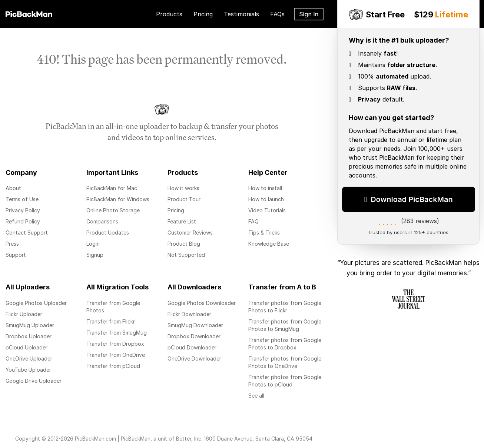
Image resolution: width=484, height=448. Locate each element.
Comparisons (102, 221)
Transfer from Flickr (111, 321)
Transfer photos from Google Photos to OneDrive (285, 362)
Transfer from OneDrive (116, 355)
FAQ (253, 221)
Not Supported (186, 255)
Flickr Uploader (24, 314)
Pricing (176, 210)
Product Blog (184, 244)
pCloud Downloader (192, 347)
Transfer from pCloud (113, 366)
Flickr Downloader (189, 314)
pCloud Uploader (26, 347)
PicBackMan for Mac (112, 188)
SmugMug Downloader (195, 325)
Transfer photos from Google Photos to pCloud (285, 381)
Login (93, 244)
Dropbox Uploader (29, 336)
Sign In (309, 14)
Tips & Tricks (264, 233)
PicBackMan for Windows (118, 199)
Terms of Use (22, 199)
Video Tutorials (267, 210)
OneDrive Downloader (194, 359)
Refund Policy (23, 221)
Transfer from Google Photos (113, 307)
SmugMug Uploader (30, 325)
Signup (95, 255)
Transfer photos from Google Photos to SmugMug (285, 325)
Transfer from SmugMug (117, 333)
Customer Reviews (190, 233)
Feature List (182, 221)
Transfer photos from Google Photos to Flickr (285, 307)
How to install (265, 188)
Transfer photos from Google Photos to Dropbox (285, 344)
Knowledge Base (269, 244)
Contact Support (27, 233)
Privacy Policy (23, 210)
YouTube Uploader (28, 370)
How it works (183, 188)
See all (256, 396)
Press (12, 244)
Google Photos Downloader (202, 303)
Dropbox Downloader (194, 336)
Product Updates (108, 233)
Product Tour (184, 199)
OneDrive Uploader (29, 359)
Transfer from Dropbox (115, 344)
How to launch (266, 199)
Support (16, 255)
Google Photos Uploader (36, 303)
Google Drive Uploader (34, 381)
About (13, 188)
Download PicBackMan (409, 197)
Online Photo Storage (113, 210)
